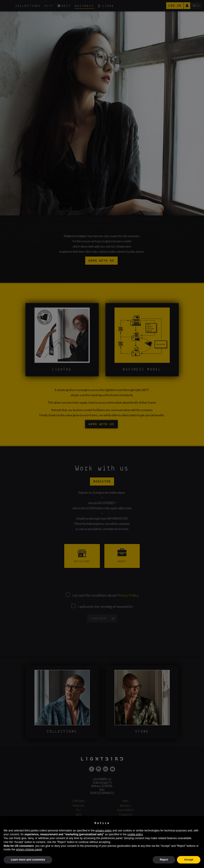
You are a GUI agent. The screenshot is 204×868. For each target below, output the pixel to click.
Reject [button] (164, 860)
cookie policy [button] (135, 834)
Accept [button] (189, 860)
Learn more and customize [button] (28, 860)
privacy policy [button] (103, 831)
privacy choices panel (29, 849)
